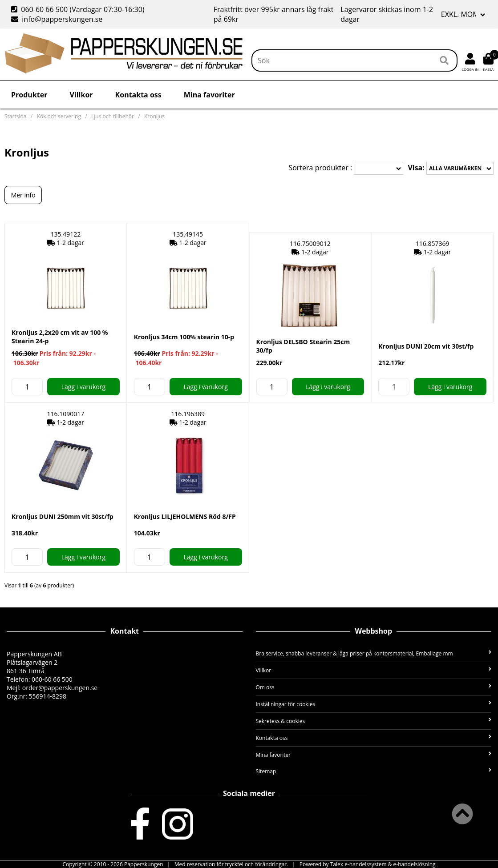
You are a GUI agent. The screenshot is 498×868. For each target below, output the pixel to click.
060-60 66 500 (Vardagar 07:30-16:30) (79, 9)
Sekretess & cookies (374, 721)
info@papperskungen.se (57, 19)
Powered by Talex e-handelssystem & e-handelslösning (368, 864)
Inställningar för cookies (374, 704)
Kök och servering (59, 116)
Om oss (374, 687)
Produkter (29, 95)
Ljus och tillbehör (113, 116)
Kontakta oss (138, 95)
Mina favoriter (209, 95)
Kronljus (154, 116)
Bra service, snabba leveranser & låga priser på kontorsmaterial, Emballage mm (374, 653)
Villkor (81, 95)
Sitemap (374, 771)
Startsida (15, 116)
